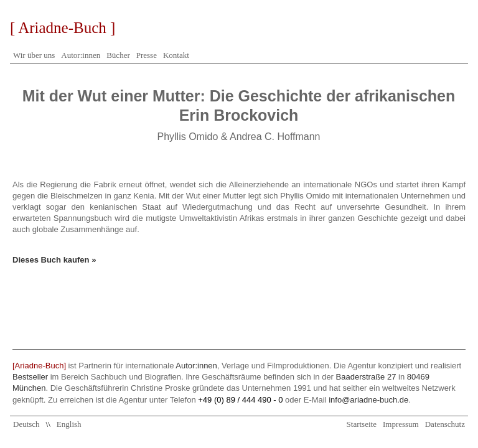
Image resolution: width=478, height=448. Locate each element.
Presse (147, 55)
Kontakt (176, 55)
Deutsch (26, 424)
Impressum (401, 424)
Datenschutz (445, 424)
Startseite (362, 424)
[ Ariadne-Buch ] (63, 28)
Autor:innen (81, 55)
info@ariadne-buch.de (368, 400)
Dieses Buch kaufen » (54, 260)
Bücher (118, 55)
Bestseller (30, 377)
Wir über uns (34, 55)
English (69, 424)
